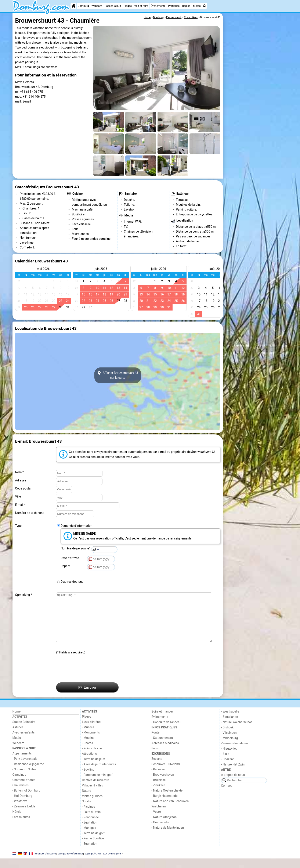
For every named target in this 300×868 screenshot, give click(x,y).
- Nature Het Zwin (233, 774)
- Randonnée (90, 827)
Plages (128, 6)
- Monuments (91, 742)
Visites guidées (92, 806)
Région (186, 6)
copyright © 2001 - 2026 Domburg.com (103, 863)
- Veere (156, 821)
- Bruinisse (159, 790)
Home (17, 721)
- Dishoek (227, 737)
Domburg (83, 6)
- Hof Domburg (22, 805)
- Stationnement (162, 747)
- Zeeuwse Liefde (24, 816)
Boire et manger (162, 721)
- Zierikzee (158, 795)
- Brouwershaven (163, 784)
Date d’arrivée (71, 558)
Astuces (18, 737)
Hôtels (17, 821)
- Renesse (158, 779)
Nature (86, 800)
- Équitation (90, 832)
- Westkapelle (230, 721)
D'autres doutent (72, 582)
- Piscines (88, 816)
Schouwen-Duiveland (166, 774)
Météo (197, 6)
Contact (226, 795)
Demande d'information (76, 526)
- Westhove (20, 811)
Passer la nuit (113, 6)
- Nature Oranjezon (164, 827)
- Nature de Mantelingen (168, 837)
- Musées (88, 737)
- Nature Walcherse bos (237, 732)
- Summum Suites (24, 779)
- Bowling (88, 779)
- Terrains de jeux (93, 769)
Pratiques (174, 6)
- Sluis (225, 763)
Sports (86, 811)
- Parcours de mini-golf (97, 784)
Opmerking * (24, 595)
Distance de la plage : (190, 227)
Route (156, 742)
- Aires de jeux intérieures (99, 774)
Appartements (22, 763)
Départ (66, 566)
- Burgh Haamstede (165, 805)
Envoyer (87, 697)
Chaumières (21, 795)
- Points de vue (92, 758)
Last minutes (21, 827)
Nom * (19, 472)
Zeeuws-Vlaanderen (234, 753)
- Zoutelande (229, 726)
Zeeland (157, 768)
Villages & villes (92, 795)
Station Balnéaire (24, 731)
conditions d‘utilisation (45, 863)
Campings (19, 784)
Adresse (21, 480)
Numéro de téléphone (30, 513)
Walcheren (159, 816)
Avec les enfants (24, 742)
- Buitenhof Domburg (26, 800)
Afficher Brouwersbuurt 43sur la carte (118, 375)
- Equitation (90, 853)
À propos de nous (233, 784)
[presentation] (88, 678)
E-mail (27, 102)
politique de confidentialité (70, 863)
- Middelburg (229, 748)
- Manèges (89, 837)
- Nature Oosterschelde (167, 800)
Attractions (89, 763)
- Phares (87, 753)
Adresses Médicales (165, 753)
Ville (18, 497)
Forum (156, 758)
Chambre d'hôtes (24, 790)
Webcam (97, 6)
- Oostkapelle (160, 832)
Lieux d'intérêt (91, 731)
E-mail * (20, 505)
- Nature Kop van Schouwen (170, 811)
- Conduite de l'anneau (167, 732)
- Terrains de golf (93, 843)
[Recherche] (205, 6)
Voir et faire (141, 6)
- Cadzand (228, 769)
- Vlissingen (229, 742)
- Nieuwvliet (229, 758)
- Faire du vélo (91, 822)
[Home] (73, 6)
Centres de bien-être (95, 790)
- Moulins (88, 747)
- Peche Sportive (93, 848)
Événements (158, 6)
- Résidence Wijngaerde (28, 774)
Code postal (23, 489)
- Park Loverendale (25, 768)
